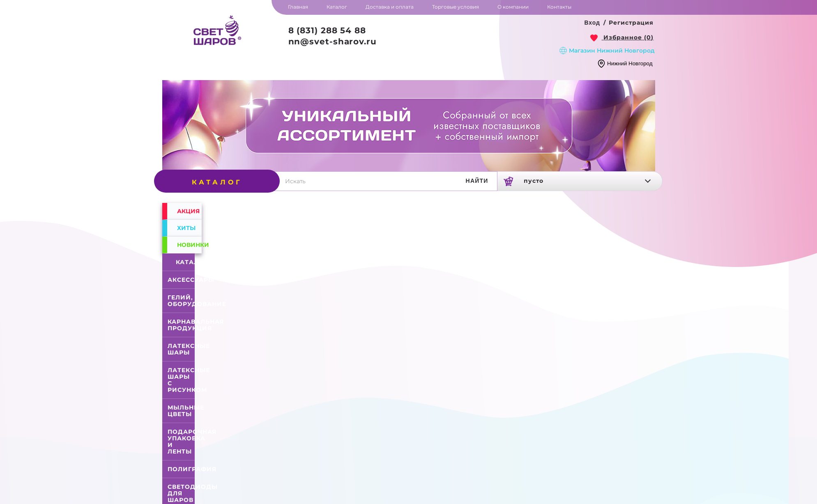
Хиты (186, 228)
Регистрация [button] (631, 23)
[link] (622, 37)
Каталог (183, 262)
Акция (188, 211)
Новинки (189, 245)
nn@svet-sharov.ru (333, 41)
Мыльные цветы (186, 411)
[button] (592, 23)
